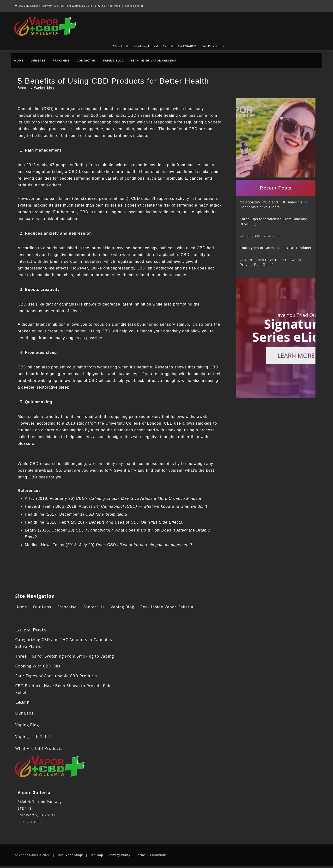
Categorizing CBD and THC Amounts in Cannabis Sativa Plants (273, 205)
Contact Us (86, 60)
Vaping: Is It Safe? (33, 737)
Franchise (61, 60)
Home (19, 60)
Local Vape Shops (70, 855)
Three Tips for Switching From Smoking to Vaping (274, 221)
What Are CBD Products (39, 748)
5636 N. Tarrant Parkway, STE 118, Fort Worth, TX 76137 (55, 6)
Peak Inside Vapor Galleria (154, 60)
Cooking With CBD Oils (260, 236)
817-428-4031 (109, 6)
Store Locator (134, 6)
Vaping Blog (113, 60)
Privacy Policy (120, 855)
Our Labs (38, 60)
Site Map (96, 855)
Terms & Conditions (151, 855)
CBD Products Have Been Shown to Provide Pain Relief (270, 262)
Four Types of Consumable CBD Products (275, 248)
